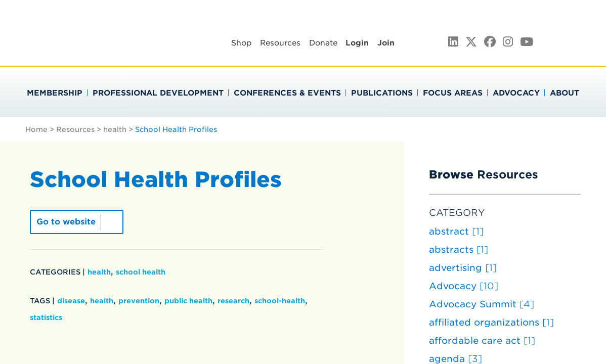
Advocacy (516, 93)
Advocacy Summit (482, 304)
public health (188, 301)
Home (36, 129)
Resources (280, 43)
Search (582, 41)
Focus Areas (453, 93)
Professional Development (158, 93)
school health (141, 272)
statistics (46, 317)
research (233, 301)
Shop (242, 43)
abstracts (459, 249)
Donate (323, 43)
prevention (139, 301)
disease (71, 301)
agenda (456, 359)
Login (357, 43)
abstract (456, 231)
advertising (463, 268)
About (565, 93)
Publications (382, 93)
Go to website (66, 222)
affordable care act (482, 340)
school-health (280, 301)
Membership (55, 93)
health (115, 129)
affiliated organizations (491, 322)
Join (386, 43)
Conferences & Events (287, 93)
